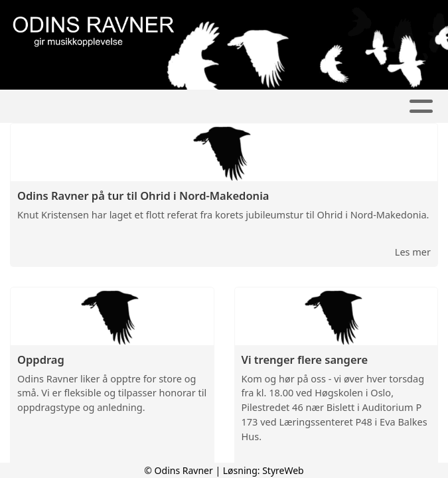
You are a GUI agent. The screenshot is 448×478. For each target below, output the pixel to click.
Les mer (413, 252)
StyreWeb (283, 470)
